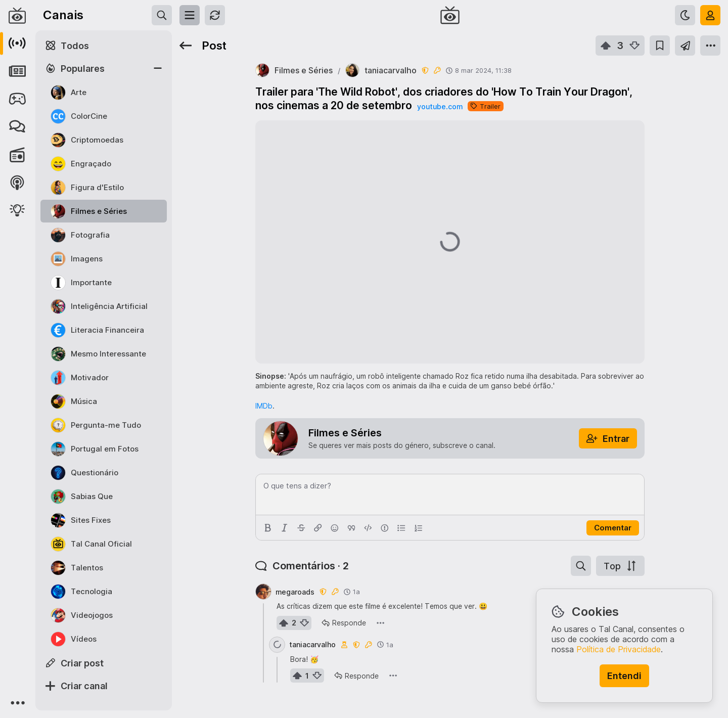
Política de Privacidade (619, 649)
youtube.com (440, 106)
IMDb (264, 406)
